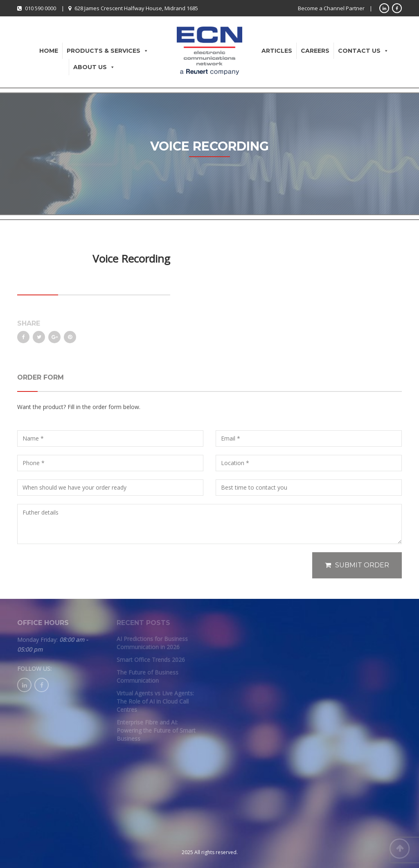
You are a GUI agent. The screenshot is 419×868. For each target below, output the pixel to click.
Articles (277, 51)
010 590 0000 (41, 8)
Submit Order (357, 565)
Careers (315, 51)
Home (49, 51)
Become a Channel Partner (331, 8)
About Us (94, 67)
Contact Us (363, 51)
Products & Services (108, 51)
